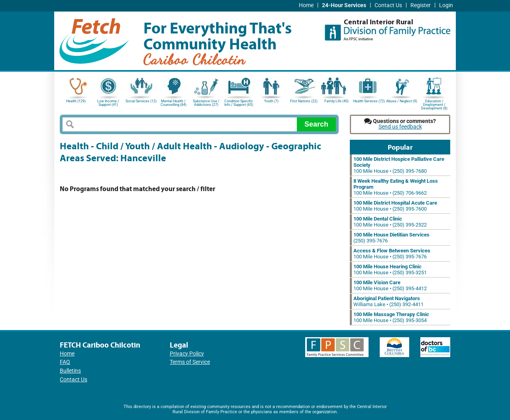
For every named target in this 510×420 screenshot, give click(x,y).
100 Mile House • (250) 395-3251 (390, 270)
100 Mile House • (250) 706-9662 (396, 187)
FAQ (65, 362)
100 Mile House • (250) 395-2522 (390, 222)
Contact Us (388, 5)
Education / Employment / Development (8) (434, 104)
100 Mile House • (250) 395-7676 (392, 254)
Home (306, 5)
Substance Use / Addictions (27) (206, 103)
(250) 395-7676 (391, 238)
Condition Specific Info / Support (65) (239, 103)
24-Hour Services (344, 5)
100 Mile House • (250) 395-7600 (395, 206)
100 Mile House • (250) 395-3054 (391, 317)
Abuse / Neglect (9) (402, 101)
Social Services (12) (141, 101)
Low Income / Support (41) (108, 103)
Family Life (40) (336, 101)
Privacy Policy (187, 354)
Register (421, 5)
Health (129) (76, 101)
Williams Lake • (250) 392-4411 (388, 301)
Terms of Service (190, 362)
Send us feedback (400, 127)
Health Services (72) (369, 101)
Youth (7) (271, 101)
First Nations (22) (304, 101)
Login (446, 5)
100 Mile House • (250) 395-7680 (399, 165)
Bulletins (70, 371)
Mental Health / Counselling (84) (174, 103)
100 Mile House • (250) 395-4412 (390, 285)
